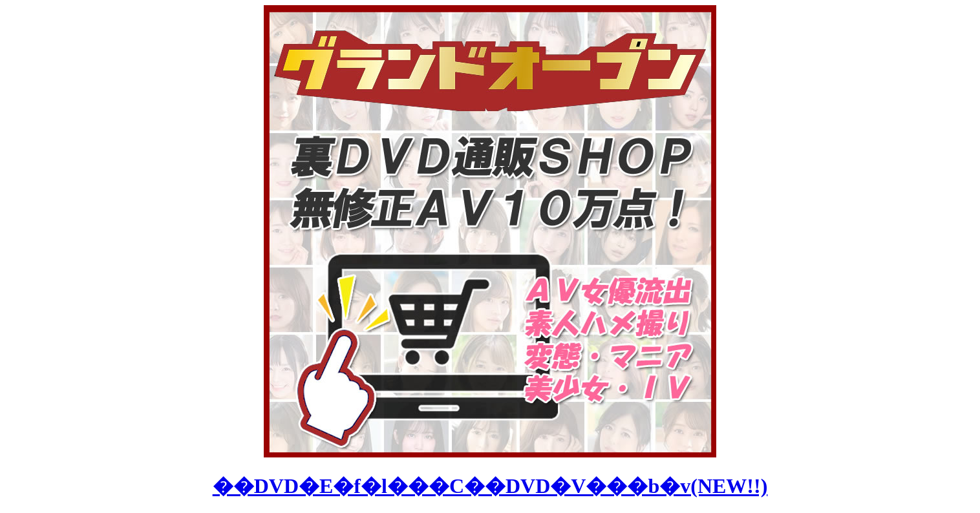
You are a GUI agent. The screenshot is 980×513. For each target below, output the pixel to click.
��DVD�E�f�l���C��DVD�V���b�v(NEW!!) (490, 486)
